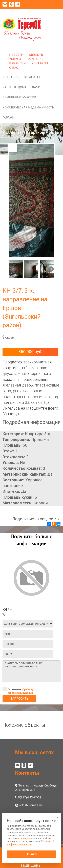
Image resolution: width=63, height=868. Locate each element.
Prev (13, 269)
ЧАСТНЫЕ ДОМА (15, 87)
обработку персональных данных (20, 691)
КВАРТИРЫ (11, 77)
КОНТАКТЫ (40, 63)
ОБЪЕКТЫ (36, 55)
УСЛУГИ (15, 59)
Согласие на (18, 689)
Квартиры (36, 132)
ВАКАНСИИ (17, 63)
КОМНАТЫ (32, 77)
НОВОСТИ (16, 55)
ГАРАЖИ (8, 117)
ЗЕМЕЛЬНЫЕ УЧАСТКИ (19, 97)
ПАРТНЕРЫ (35, 59)
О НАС (14, 68)
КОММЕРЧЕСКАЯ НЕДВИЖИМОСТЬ (28, 107)
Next (51, 269)
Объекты (14, 132)
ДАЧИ (36, 87)
